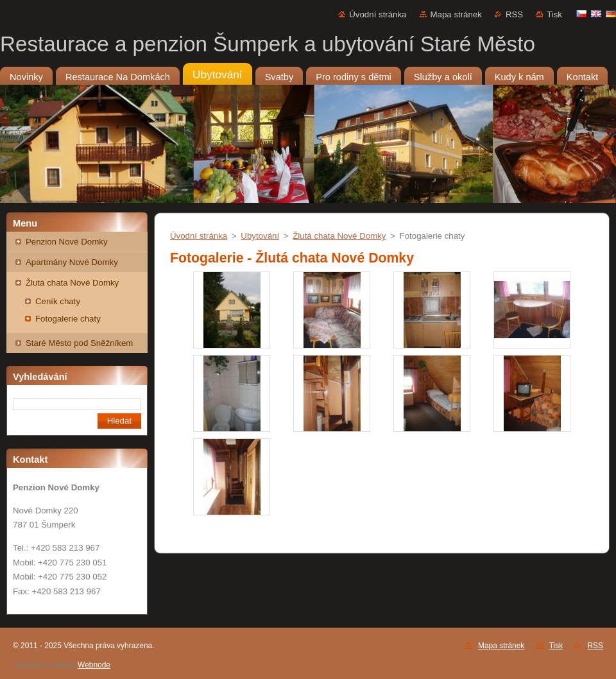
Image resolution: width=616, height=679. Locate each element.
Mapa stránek (456, 14)
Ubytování (260, 236)
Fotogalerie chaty (68, 319)
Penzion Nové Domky (67, 242)
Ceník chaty (58, 301)
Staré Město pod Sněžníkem (79, 343)
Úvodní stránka (378, 14)
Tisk (554, 14)
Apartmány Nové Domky (72, 262)
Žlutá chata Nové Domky (72, 283)
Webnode (94, 665)
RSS (514, 14)
